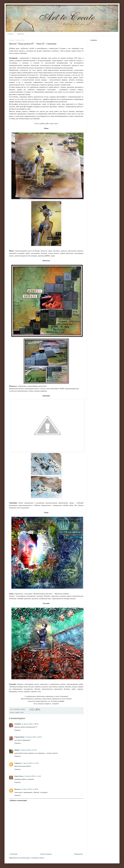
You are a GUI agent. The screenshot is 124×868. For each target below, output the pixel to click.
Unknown (18, 763)
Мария (17, 750)
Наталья (18, 789)
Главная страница (46, 854)
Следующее (14, 854)
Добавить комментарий (18, 800)
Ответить (18, 730)
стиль (22, 712)
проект (17, 712)
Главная (10, 34)
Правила (21, 34)
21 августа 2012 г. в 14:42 (32, 776)
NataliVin (18, 724)
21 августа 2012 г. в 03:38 (30, 724)
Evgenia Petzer (20, 737)
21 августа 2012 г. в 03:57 (34, 737)
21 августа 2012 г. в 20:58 (30, 789)
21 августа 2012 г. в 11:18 (30, 763)
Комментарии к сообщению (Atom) (32, 858)
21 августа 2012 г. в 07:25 (28, 750)
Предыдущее (79, 854)
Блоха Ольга (19, 776)
